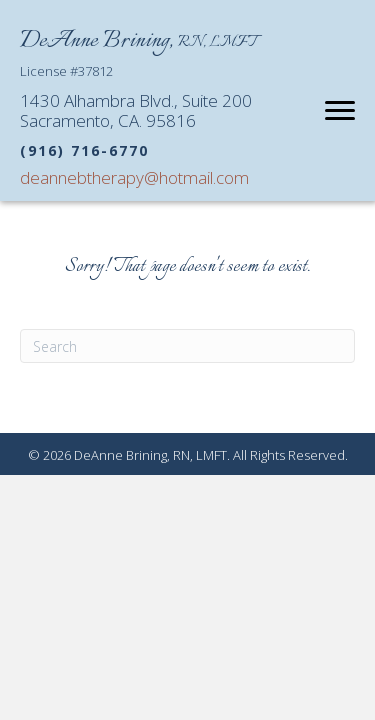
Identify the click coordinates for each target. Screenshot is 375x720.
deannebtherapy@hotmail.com (134, 177)
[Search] (187, 346)
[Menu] (340, 111)
